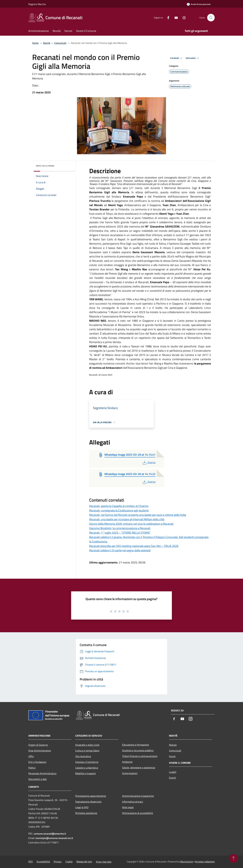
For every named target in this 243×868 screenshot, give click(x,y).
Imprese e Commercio (87, 762)
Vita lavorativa (83, 756)
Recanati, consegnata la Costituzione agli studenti (119, 510)
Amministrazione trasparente (138, 796)
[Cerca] (211, 18)
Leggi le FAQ (82, 807)
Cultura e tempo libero (87, 751)
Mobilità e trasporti (86, 773)
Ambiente (127, 762)
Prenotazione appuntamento (91, 796)
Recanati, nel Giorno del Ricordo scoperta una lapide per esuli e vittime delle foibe (138, 515)
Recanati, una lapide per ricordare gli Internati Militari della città (127, 519)
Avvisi (172, 756)
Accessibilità (43, 861)
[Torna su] (233, 858)
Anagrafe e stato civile (87, 745)
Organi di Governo (38, 745)
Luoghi (173, 772)
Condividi (177, 58)
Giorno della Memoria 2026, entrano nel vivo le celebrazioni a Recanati (131, 524)
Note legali (128, 807)
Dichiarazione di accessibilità (137, 813)
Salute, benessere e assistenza (139, 767)
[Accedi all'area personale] (199, 4)
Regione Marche (37, 4)
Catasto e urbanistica (87, 768)
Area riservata (104, 862)
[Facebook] (167, 18)
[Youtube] (175, 18)
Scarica (149, 462)
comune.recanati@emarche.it (50, 834)
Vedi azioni (193, 58)
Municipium (187, 861)
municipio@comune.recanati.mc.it (54, 838)
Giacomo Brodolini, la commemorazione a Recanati (120, 528)
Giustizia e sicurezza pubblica (138, 750)
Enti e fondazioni (37, 762)
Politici (32, 768)
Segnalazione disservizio (88, 802)
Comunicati (60, 43)
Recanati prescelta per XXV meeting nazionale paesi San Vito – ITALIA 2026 (134, 546)
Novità (47, 43)
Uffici (31, 756)
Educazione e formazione (136, 745)
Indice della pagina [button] (45, 166)
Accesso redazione (205, 861)
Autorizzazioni (130, 773)
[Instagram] (183, 18)
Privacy (58, 861)
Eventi (173, 778)
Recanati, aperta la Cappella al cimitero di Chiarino (119, 506)
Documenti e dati (38, 779)
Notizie (173, 745)
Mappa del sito (84, 861)
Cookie (69, 861)
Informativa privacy (133, 802)
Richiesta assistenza (86, 813)
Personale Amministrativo (42, 773)
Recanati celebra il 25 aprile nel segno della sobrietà (120, 550)
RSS (31, 861)
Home (35, 43)
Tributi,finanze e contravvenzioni (140, 756)
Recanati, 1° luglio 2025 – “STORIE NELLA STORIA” (120, 533)
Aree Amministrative (40, 751)
